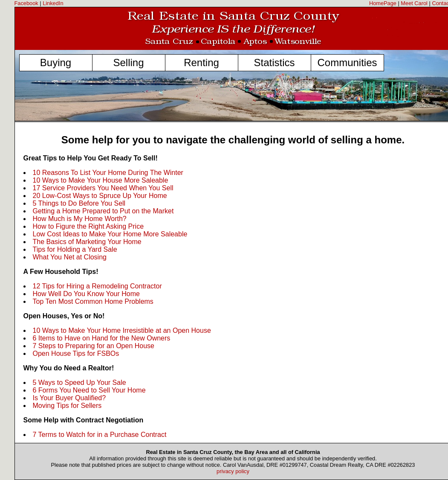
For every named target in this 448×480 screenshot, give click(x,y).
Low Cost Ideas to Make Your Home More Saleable (110, 234)
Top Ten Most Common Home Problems (93, 301)
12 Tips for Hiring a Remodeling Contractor (97, 286)
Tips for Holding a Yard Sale (75, 249)
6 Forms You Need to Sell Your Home (89, 390)
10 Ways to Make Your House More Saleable (101, 180)
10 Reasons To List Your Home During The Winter (108, 173)
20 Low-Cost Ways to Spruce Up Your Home (100, 196)
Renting (201, 63)
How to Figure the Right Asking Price (88, 226)
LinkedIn (53, 3)
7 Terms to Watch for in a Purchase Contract (100, 435)
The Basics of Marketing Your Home (87, 242)
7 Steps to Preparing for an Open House (94, 346)
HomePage (383, 3)
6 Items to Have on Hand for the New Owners (102, 338)
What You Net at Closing (70, 257)
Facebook (26, 3)
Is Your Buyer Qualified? (69, 398)
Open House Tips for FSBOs (76, 353)
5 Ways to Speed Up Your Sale (79, 383)
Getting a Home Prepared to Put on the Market (103, 211)
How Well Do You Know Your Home (86, 294)
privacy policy (233, 471)
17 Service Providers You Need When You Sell (103, 188)
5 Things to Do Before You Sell (79, 203)
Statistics (274, 63)
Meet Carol (414, 3)
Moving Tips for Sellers (67, 406)
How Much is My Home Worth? (80, 219)
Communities (347, 63)
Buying (56, 63)
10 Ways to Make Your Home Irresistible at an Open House (122, 330)
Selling (128, 63)
